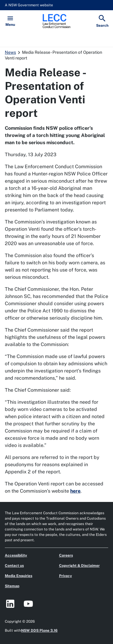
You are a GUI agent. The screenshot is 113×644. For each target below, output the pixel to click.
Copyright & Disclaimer (79, 566)
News (10, 52)
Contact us (14, 566)
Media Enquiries (19, 576)
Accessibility (16, 555)
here (75, 491)
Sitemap (12, 586)
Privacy (66, 576)
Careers (66, 555)
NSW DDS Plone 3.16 (39, 630)
